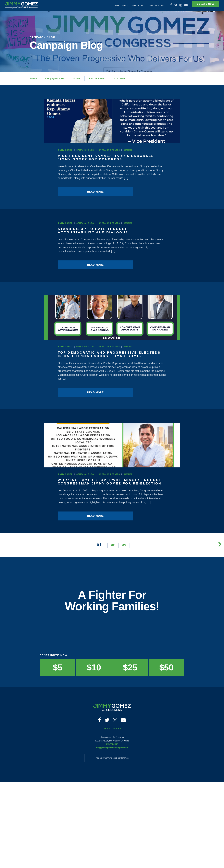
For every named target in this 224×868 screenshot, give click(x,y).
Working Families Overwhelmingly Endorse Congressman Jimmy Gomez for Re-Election (110, 563)
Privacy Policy (112, 815)
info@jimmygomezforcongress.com (112, 834)
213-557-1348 (112, 831)
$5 (58, 750)
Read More (79, 217)
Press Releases (101, 79)
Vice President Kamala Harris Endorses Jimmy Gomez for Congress (110, 183)
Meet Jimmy (116, 5)
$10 (94, 750)
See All (33, 79)
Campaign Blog (85, 176)
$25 (130, 750)
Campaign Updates (57, 79)
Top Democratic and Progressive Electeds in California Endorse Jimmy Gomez (108, 407)
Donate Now (202, 6)
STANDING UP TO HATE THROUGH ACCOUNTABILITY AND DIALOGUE (96, 256)
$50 (166, 750)
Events (80, 79)
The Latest (133, 5)
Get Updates (151, 5)
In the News (125, 79)
